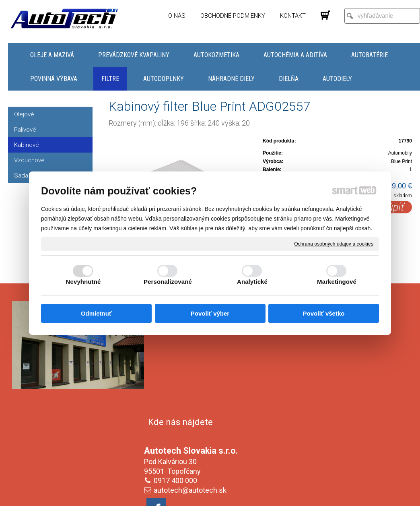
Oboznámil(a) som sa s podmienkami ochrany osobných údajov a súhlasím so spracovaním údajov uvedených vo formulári (342, 442)
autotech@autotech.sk (192, 374)
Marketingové (337, 282)
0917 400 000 (177, 365)
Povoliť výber (210, 313)
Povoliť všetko (324, 313)
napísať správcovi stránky (202, 494)
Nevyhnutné (83, 282)
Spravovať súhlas (345, 494)
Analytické (252, 282)
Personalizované (168, 282)
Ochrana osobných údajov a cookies (334, 244)
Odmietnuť (96, 313)
